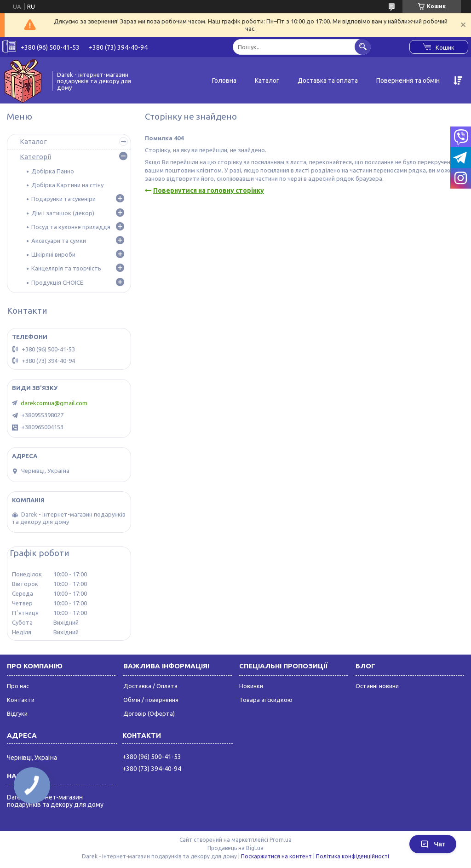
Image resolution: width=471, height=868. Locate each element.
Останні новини (377, 686)
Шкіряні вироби (53, 254)
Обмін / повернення (151, 700)
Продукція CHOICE (57, 282)
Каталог (267, 80)
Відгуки (17, 713)
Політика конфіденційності (353, 856)
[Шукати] (363, 47)
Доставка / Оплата (150, 686)
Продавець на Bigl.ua (235, 848)
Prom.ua (281, 840)
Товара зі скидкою (266, 700)
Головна (224, 80)
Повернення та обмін (408, 80)
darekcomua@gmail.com (54, 403)
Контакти (21, 700)
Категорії (35, 157)
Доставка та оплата (328, 80)
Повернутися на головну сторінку (209, 190)
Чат (433, 844)
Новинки (251, 686)
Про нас (18, 686)
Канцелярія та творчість (66, 268)
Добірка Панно (53, 171)
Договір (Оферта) (149, 713)
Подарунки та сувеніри (63, 199)
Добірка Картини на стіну (67, 185)
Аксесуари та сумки (59, 241)
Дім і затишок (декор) (63, 213)
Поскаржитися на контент (276, 856)
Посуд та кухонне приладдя (71, 227)
